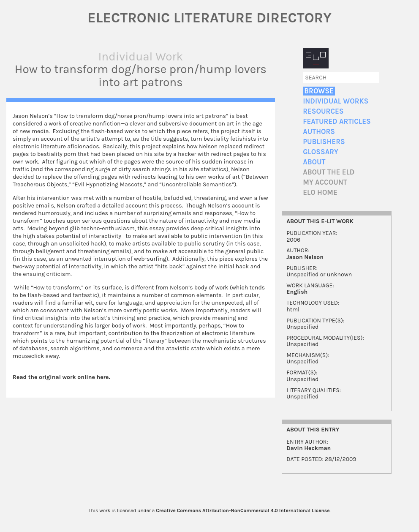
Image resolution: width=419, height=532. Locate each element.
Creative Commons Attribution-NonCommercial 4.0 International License (243, 510)
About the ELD (329, 172)
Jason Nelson (305, 257)
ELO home (320, 192)
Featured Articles (337, 121)
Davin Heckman (309, 448)
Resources (323, 111)
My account (325, 182)
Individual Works (336, 101)
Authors (319, 132)
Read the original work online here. (61, 377)
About (314, 162)
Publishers (324, 142)
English (297, 292)
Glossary (321, 152)
